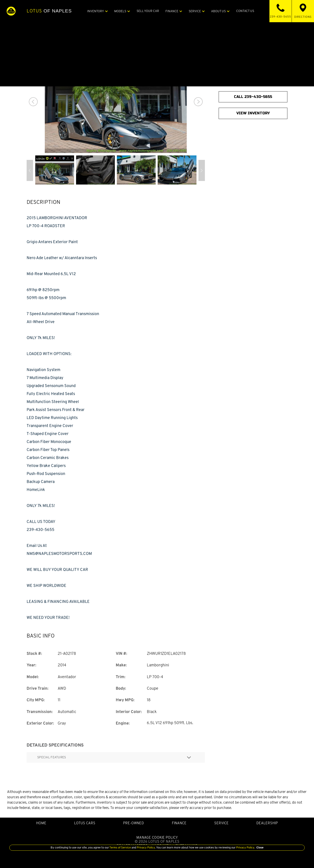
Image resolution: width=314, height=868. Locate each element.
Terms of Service (120, 847)
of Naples (49, 11)
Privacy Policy (146, 847)
